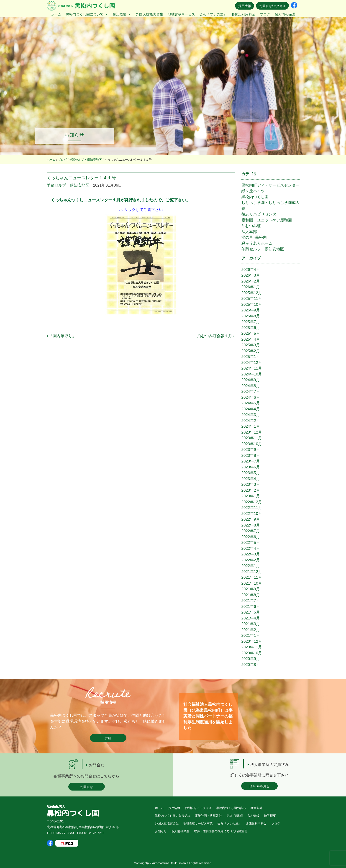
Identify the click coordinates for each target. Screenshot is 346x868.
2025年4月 (251, 339)
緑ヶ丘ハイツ (253, 191)
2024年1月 (251, 426)
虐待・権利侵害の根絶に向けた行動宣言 (220, 831)
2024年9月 (251, 380)
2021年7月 (251, 601)
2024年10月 (252, 374)
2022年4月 (251, 548)
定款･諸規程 (235, 816)
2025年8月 (251, 316)
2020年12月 (252, 641)
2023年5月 (251, 473)
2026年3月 (251, 275)
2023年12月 (252, 432)
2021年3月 (251, 624)
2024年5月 (251, 403)
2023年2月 (251, 490)
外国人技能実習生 (149, 14)
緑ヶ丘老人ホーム (257, 243)
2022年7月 (251, 531)
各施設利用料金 (243, 14)
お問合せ (87, 787)
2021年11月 (252, 577)
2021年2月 (251, 630)
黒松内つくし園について (87, 14)
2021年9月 (251, 589)
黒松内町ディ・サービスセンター (270, 185)
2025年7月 (251, 322)
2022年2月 (251, 560)
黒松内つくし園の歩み (231, 808)
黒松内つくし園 (255, 197)
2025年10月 (252, 304)
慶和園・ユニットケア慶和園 (267, 220)
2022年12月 (252, 502)
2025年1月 (251, 357)
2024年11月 (252, 368)
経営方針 (256, 808)
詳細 (108, 738)
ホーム (56, 14)
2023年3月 (251, 484)
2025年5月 (251, 333)
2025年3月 (251, 345)
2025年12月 (252, 293)
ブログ (265, 14)
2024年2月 (251, 421)
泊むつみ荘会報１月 (216, 336)
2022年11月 (252, 508)
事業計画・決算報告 (208, 816)
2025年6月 (251, 328)
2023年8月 (251, 456)
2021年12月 (252, 572)
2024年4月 (251, 409)
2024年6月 (251, 397)
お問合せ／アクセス (198, 808)
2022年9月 (251, 519)
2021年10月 (252, 583)
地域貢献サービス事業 (198, 823)
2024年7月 (251, 392)
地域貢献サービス (181, 14)
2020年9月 (251, 659)
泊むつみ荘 (251, 226)
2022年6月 (251, 537)
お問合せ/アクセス (272, 6)
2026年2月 (251, 281)
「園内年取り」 (62, 336)
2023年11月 (252, 438)
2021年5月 (251, 612)
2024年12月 (252, 363)
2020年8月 (251, 665)
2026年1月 (251, 287)
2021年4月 (251, 618)
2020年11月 (252, 647)
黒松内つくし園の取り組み (173, 816)
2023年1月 (251, 496)
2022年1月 (251, 566)
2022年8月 (251, 525)
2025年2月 (251, 351)
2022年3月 (251, 554)
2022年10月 (252, 514)
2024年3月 (251, 415)
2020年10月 (252, 653)
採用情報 (245, 6)
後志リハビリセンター (261, 214)
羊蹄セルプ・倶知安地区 (68, 185)
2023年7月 (251, 461)
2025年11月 (252, 299)
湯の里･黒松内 (254, 238)
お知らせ (161, 831)
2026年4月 (251, 270)
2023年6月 (251, 467)
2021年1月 (251, 636)
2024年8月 (251, 386)
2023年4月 (251, 479)
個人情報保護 (285, 14)
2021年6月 (251, 607)
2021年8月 (251, 595)
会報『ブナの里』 (213, 14)
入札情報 (253, 816)
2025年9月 (251, 310)
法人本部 (249, 232)
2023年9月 (251, 450)
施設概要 (122, 14)
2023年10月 (252, 444)
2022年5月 (251, 543)
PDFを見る (260, 786)
